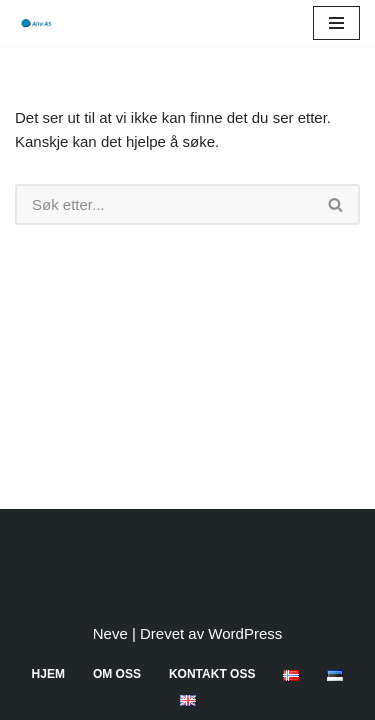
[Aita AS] (35, 23)
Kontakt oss (212, 674)
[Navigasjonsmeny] (336, 23)
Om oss (117, 674)
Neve (110, 633)
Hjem (48, 674)
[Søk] (164, 204)
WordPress (245, 633)
